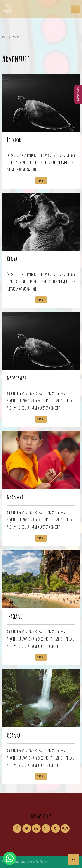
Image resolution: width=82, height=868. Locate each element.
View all (41, 181)
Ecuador (14, 140)
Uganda (13, 735)
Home (4, 37)
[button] (10, 858)
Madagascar (17, 378)
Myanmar (15, 497)
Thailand (15, 616)
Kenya (12, 259)
